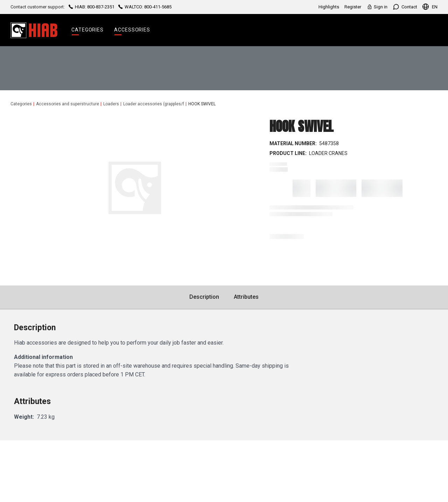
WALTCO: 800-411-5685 (144, 7)
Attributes (246, 297)
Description (204, 297)
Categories (87, 30)
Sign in (377, 7)
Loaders (111, 104)
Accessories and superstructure (68, 104)
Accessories (132, 30)
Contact (405, 7)
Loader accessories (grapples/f (154, 104)
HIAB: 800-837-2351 (92, 7)
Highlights (329, 7)
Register (353, 7)
